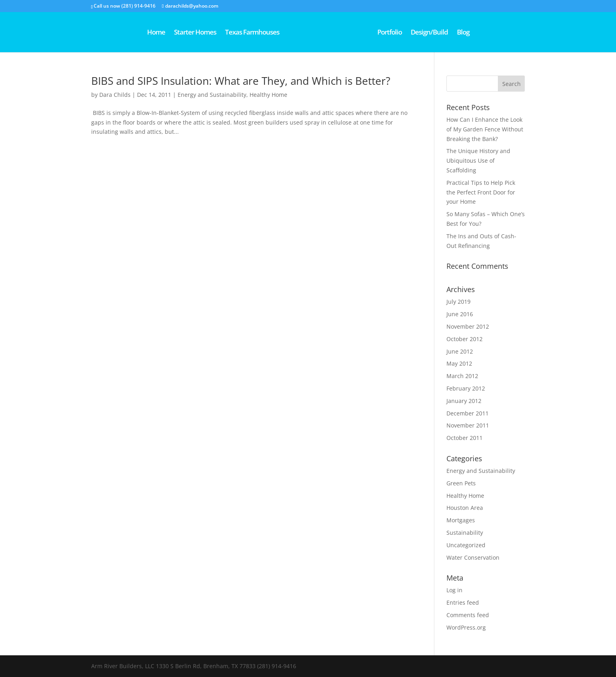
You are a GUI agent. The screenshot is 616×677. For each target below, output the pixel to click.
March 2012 (462, 376)
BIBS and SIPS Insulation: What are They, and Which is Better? (241, 81)
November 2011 (468, 425)
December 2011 (468, 413)
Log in (454, 590)
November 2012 (468, 326)
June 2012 (460, 351)
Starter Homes (167, 33)
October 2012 (465, 339)
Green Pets (461, 483)
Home (128, 33)
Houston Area (465, 508)
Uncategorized (466, 545)
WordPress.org (466, 627)
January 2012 (464, 401)
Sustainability (465, 533)
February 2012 (466, 388)
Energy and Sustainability (212, 95)
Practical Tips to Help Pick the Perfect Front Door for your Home (481, 192)
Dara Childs (115, 95)
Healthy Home (268, 95)
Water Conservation (473, 557)
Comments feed (468, 615)
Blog (491, 33)
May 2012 (459, 363)
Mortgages (461, 520)
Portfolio (418, 33)
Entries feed (463, 602)
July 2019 (458, 302)
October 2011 (465, 438)
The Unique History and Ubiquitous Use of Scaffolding (478, 161)
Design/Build (457, 33)
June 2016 (460, 314)
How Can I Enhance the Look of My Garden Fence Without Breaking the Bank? (485, 129)
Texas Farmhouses (224, 33)
